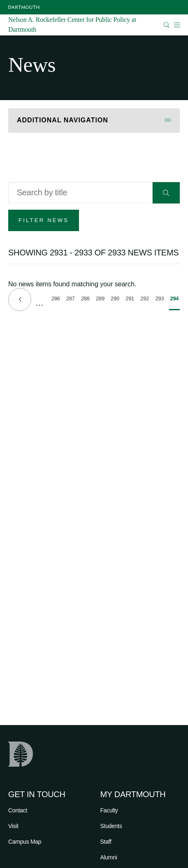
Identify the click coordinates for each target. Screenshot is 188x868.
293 (160, 300)
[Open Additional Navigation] (94, 120)
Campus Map (25, 842)
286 (56, 300)
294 (175, 303)
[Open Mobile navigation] (177, 25)
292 (145, 300)
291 (130, 300)
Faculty (109, 810)
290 (115, 300)
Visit (13, 826)
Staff (106, 842)
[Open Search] (167, 25)
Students (111, 826)
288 (86, 300)
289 (101, 300)
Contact (18, 810)
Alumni (109, 857)
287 (71, 300)
